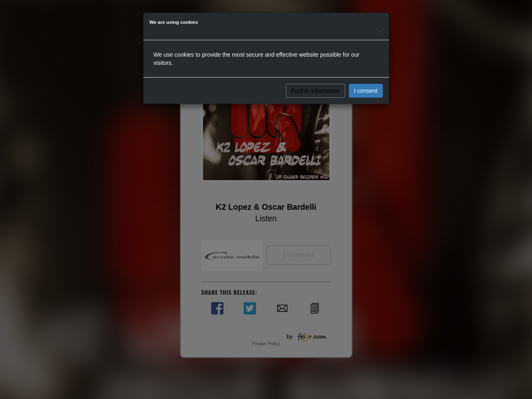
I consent (366, 91)
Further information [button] (316, 91)
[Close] (380, 29)
